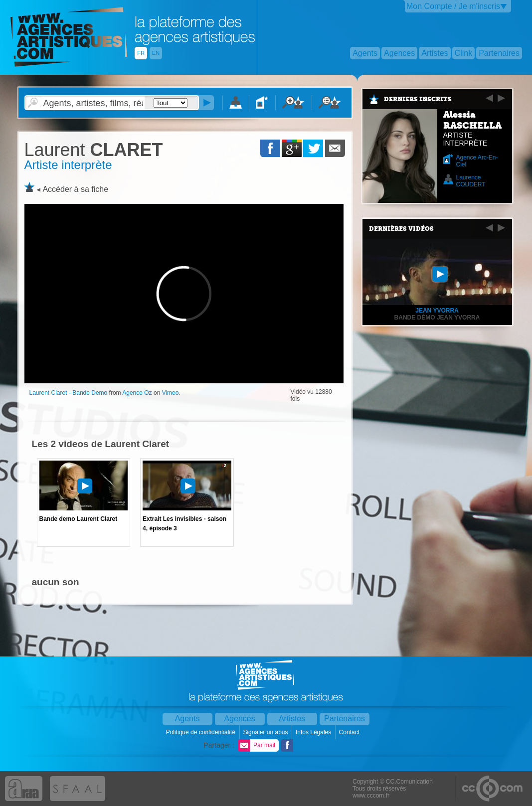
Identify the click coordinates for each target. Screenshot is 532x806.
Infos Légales (314, 732)
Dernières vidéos (401, 229)
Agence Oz (137, 393)
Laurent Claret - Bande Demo (69, 393)
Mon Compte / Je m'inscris (453, 6)
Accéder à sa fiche (75, 189)
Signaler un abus (266, 732)
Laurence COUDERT (471, 181)
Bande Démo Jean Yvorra (437, 318)
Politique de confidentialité (202, 732)
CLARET (94, 150)
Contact (350, 732)
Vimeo (171, 393)
